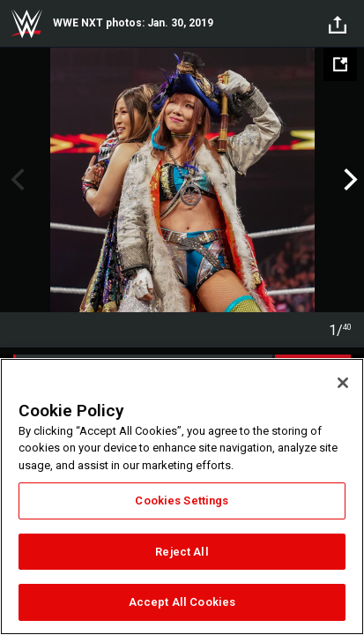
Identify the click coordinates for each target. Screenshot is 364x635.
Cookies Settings (182, 501)
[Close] (343, 383)
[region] (182, 497)
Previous (15, 180)
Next (349, 180)
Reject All (182, 552)
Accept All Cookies (182, 602)
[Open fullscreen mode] (340, 64)
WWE (26, 24)
